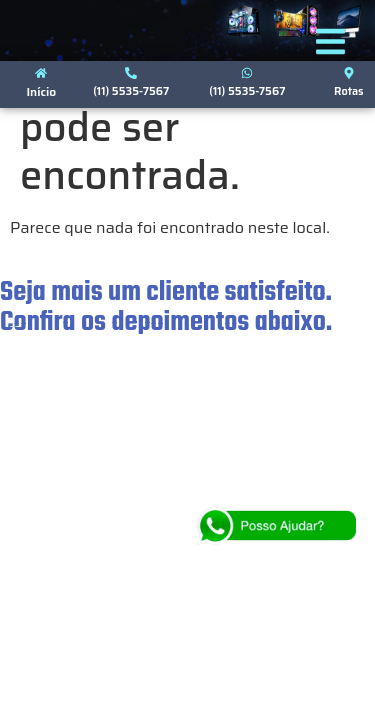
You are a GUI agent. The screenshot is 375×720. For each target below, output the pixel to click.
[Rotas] (349, 73)
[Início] (41, 73)
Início (41, 91)
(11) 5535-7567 (131, 91)
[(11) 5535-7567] (131, 73)
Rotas (349, 91)
